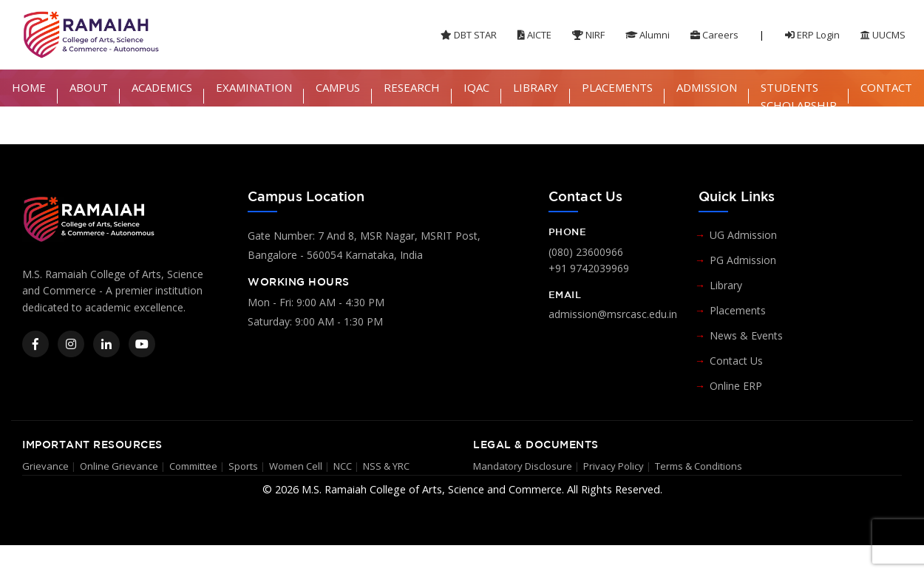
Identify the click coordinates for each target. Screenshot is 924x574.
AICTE (534, 35)
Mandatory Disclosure (523, 466)
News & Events (746, 335)
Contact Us (736, 361)
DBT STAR (469, 35)
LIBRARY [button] (536, 87)
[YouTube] (142, 344)
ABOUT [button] (89, 87)
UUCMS (883, 35)
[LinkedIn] (106, 344)
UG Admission (743, 235)
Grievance (45, 466)
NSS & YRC (386, 466)
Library (726, 285)
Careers (714, 35)
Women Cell (296, 466)
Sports (243, 466)
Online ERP (736, 386)
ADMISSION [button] (707, 87)
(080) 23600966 (586, 252)
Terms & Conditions (699, 466)
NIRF (588, 35)
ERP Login (812, 35)
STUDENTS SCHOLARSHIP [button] (799, 96)
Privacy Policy (614, 466)
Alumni (648, 35)
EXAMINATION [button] (254, 87)
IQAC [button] (476, 87)
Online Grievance (119, 466)
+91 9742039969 (589, 268)
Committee (193, 466)
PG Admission (743, 260)
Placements (738, 310)
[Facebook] (35, 344)
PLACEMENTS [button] (617, 87)
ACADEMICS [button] (162, 87)
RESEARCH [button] (412, 87)
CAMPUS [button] (338, 87)
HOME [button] (29, 87)
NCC (343, 466)
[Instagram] (71, 344)
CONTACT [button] (886, 87)
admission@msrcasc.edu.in (613, 314)
